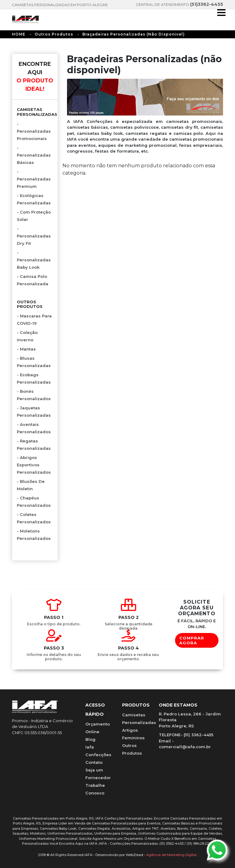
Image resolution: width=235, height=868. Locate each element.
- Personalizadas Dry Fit (34, 236)
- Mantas (26, 349)
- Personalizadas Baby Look (34, 260)
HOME (19, 34)
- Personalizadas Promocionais (34, 131)
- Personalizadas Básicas (34, 155)
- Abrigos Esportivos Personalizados (34, 465)
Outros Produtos (54, 34)
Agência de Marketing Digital (171, 855)
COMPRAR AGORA (192, 640)
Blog (90, 739)
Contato (94, 762)
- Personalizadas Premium (34, 179)
